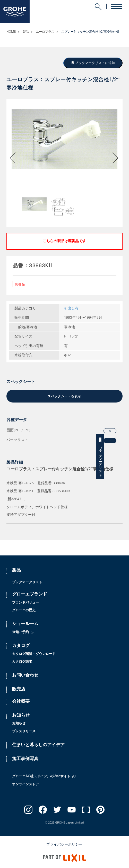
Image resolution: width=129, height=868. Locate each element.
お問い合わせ (25, 676)
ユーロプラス (45, 32)
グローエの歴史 (24, 611)
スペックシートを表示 (64, 397)
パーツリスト (17, 440)
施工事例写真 (25, 759)
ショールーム (25, 624)
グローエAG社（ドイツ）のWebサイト (41, 777)
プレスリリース (24, 732)
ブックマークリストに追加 (95, 63)
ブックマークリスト (125, 460)
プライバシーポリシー (64, 845)
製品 (26, 32)
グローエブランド (30, 595)
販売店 (19, 689)
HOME (11, 32)
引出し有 (71, 309)
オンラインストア (25, 785)
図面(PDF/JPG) (18, 431)
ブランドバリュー (25, 603)
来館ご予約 (20, 632)
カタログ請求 (22, 662)
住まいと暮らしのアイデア (38, 745)
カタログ (21, 646)
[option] (64, 139)
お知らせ (21, 716)
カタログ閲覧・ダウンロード (34, 654)
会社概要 (21, 702)
